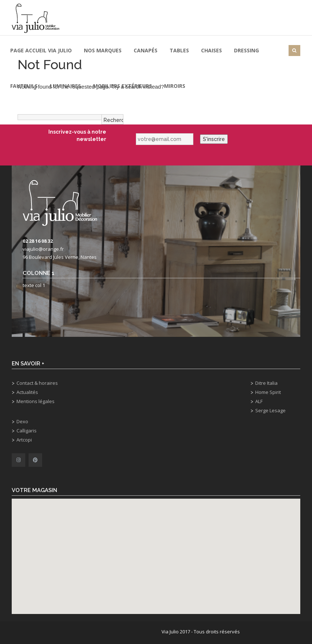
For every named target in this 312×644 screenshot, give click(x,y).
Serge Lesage (270, 410)
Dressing (246, 50)
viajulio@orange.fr (43, 249)
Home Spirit (268, 392)
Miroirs (175, 86)
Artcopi (24, 440)
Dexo (22, 421)
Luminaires (65, 86)
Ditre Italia (266, 383)
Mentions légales (36, 401)
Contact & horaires (37, 383)
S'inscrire (214, 139)
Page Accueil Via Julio (41, 50)
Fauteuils (24, 86)
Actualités (27, 392)
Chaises (211, 50)
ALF (259, 401)
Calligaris (27, 431)
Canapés (146, 50)
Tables (179, 50)
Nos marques (103, 50)
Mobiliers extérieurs (122, 86)
